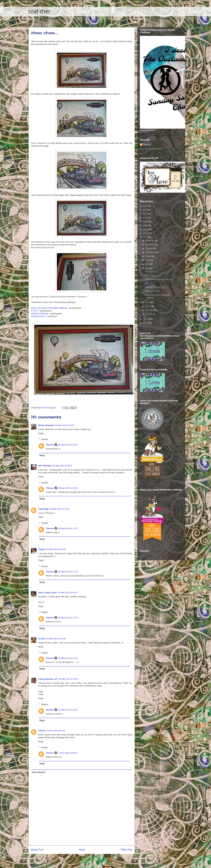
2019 (146, 221)
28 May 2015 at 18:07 (62, 466)
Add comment (39, 772)
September (150, 252)
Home (82, 850)
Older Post (127, 850)
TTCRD (34, 311)
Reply (41, 433)
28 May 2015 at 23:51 (60, 509)
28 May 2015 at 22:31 (68, 445)
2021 (146, 214)
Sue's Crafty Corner (48, 593)
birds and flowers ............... (157, 287)
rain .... (148, 283)
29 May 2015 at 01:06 (56, 549)
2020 (146, 218)
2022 (146, 210)
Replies (45, 439)
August (149, 256)
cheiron (42, 731)
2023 (146, 206)
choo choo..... (151, 275)
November (150, 245)
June (148, 264)
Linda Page (44, 509)
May (147, 268)
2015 (146, 237)
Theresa (50, 445)
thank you (149, 271)
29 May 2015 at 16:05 (56, 639)
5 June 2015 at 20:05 (68, 753)
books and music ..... (154, 291)
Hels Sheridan (45, 466)
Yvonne (42, 549)
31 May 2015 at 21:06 (68, 710)
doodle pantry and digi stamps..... (160, 279)
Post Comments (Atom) (88, 860)
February (150, 310)
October (149, 248)
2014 (146, 319)
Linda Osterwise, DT (48, 679)
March (148, 306)
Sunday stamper (38, 316)
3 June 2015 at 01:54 (56, 731)
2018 (146, 225)
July (147, 260)
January (149, 314)
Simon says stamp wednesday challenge (49, 308)
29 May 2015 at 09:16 (68, 593)
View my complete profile (151, 149)
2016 (146, 233)
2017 (146, 229)
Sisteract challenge (39, 313)
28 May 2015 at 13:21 (65, 425)
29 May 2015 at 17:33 (68, 528)
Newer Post (37, 850)
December (150, 241)
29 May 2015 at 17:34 (68, 618)
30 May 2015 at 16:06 (68, 679)
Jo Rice (42, 639)
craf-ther (39, 11)
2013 (146, 323)
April (148, 302)
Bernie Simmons (46, 425)
